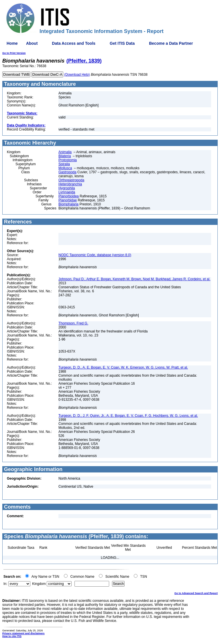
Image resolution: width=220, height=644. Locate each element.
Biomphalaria (68, 204)
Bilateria (65, 156)
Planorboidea (69, 196)
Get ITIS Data (122, 43)
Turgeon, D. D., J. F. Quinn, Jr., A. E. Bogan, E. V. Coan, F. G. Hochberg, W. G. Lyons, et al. (128, 416)
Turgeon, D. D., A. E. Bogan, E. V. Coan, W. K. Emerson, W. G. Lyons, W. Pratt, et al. (123, 367)
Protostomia (68, 160)
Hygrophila (67, 188)
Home (12, 43)
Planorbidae (68, 200)
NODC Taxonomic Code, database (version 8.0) (95, 255)
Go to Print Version (14, 53)
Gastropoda (67, 172)
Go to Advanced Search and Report (196, 593)
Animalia (65, 152)
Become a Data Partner (171, 43)
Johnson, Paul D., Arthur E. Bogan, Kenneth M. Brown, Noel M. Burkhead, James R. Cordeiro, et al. (134, 279)
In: (5, 584)
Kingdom (39, 584)
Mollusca (65, 168)
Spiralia (64, 164)
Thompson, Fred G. (73, 323)
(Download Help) (77, 75)
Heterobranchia (70, 184)
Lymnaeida (67, 192)
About (32, 43)
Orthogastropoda (71, 180)
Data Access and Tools (74, 43)
